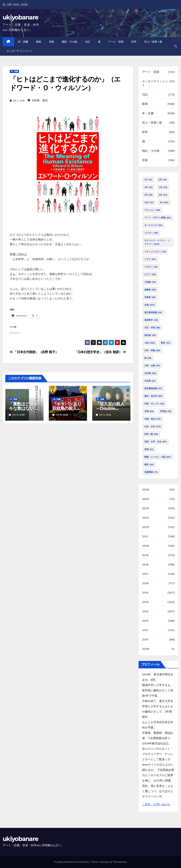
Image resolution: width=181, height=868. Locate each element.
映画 (39, 42)
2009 (146, 649)
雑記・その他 (70, 42)
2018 (145, 564)
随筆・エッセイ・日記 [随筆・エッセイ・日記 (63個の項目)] (158, 457)
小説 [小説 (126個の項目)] (150, 343)
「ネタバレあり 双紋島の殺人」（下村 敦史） (69, 408)
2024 (146, 508)
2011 (145, 630)
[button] (176, 46)
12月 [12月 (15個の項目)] (149, 202)
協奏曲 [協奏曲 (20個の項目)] (150, 290)
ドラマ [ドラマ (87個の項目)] (150, 259)
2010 (145, 639)
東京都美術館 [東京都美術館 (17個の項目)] (153, 388)
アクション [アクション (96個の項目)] (152, 210)
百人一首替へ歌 (153, 42)
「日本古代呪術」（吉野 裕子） (34, 352)
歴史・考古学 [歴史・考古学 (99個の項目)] (153, 396)
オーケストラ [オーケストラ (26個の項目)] (153, 225)
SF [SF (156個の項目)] (164, 202)
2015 (145, 593)
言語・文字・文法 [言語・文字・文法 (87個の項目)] (155, 442)
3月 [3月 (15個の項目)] (148, 187)
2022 (146, 527)
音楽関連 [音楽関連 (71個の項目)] (151, 472)
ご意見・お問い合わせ (156, 804)
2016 (145, 583)
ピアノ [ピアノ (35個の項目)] (150, 274)
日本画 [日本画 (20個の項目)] (150, 373)
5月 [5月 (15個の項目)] (148, 195)
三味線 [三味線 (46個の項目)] (150, 282)
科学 (134, 42)
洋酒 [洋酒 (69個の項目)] (149, 411)
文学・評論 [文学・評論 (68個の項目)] (152, 350)
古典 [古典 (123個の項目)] (150, 305)
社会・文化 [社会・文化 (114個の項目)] (153, 426)
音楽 (52, 42)
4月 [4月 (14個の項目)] (163, 187)
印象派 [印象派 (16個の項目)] (150, 297)
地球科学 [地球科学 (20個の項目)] (151, 320)
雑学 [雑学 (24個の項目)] (149, 465)
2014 (145, 602)
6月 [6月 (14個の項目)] (163, 195)
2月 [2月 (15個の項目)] (163, 180)
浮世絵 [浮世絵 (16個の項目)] (166, 411)
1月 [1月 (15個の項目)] (148, 180)
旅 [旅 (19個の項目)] (148, 358)
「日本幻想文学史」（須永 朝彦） (100, 352)
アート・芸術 (116, 42)
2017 (145, 574)
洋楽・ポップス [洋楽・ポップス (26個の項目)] (154, 404)
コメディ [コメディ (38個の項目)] (151, 233)
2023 (146, 518)
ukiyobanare (20, 17)
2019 (145, 555)
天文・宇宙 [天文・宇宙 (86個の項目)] (152, 328)
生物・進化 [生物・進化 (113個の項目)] (153, 419)
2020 (146, 546)
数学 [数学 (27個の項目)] (166, 343)
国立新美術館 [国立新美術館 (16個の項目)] (153, 312)
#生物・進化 (40, 100)
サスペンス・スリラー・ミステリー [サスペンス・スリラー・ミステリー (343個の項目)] (157, 243)
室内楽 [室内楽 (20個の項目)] (150, 335)
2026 (146, 490)
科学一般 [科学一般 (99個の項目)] (151, 434)
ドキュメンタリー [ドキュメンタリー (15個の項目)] (155, 252)
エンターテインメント (19, 51)
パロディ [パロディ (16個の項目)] (151, 267)
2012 (145, 621)
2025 (146, 499)
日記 (88, 42)
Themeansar (120, 862)
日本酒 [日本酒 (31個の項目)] (150, 381)
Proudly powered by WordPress (72, 862)
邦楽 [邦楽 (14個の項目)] (149, 449)
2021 (145, 536)
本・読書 (23, 42)
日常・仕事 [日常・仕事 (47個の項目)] (152, 366)
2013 (145, 611)
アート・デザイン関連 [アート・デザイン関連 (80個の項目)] (158, 218)
